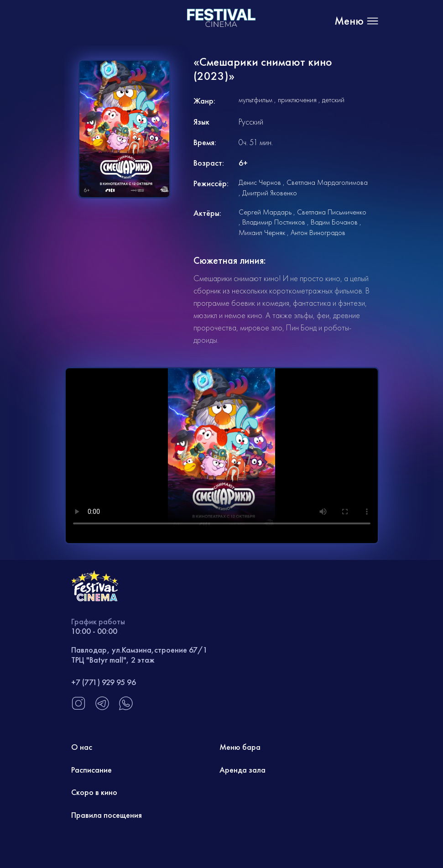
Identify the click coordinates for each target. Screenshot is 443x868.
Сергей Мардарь (265, 212)
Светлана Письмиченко (332, 212)
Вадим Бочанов (334, 222)
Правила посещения (107, 815)
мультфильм (255, 100)
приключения (297, 100)
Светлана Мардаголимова (327, 182)
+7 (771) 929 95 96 (104, 682)
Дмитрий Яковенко (270, 193)
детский (333, 100)
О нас (82, 747)
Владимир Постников (274, 222)
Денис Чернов (260, 182)
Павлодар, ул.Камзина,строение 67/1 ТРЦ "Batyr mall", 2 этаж (139, 655)
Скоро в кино (94, 792)
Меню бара (240, 747)
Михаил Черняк (262, 233)
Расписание (91, 770)
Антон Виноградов (318, 233)
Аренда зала (242, 770)
